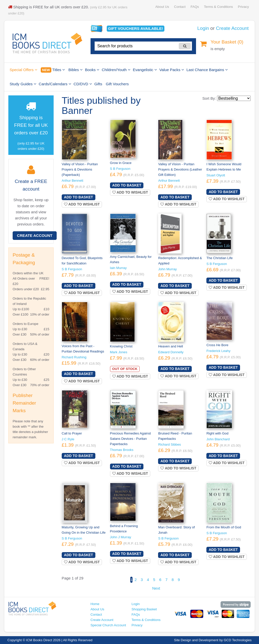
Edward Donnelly (171, 352)
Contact (180, 7)
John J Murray (121, 537)
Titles (53, 70)
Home (95, 604)
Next (156, 588)
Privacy (243, 7)
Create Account (232, 28)
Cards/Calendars (55, 84)
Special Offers (23, 70)
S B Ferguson (120, 169)
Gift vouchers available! (135, 28)
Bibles (75, 70)
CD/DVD (83, 84)
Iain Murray (118, 268)
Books (92, 70)
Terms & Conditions (218, 7)
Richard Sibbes (169, 444)
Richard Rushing (74, 357)
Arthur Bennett (72, 181)
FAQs (195, 7)
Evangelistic (145, 70)
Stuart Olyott (216, 175)
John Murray (167, 269)
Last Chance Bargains (207, 70)
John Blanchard (218, 439)
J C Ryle (68, 439)
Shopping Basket (144, 609)
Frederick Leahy (218, 351)
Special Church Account (108, 625)
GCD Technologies (238, 640)
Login (203, 28)
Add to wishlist (82, 204)
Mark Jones (119, 352)
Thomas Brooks (122, 450)
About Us (162, 7)
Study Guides (23, 84)
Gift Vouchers (117, 84)
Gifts (98, 84)
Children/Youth (116, 70)
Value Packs (172, 70)
